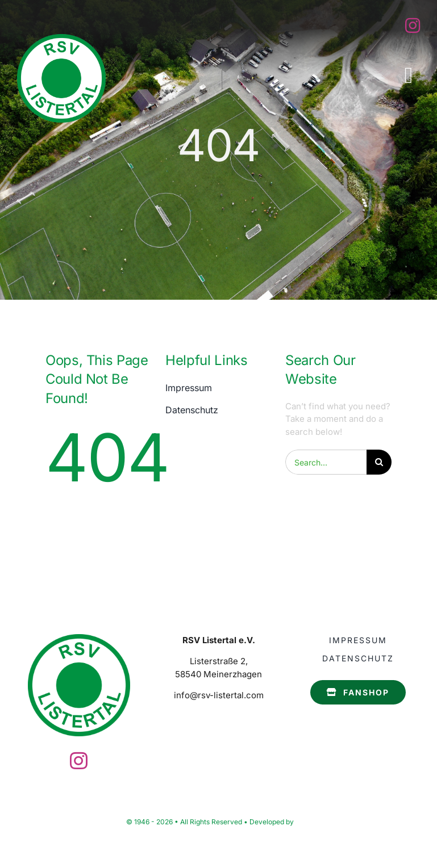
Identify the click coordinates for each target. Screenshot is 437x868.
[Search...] (326, 462)
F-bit (303, 822)
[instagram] (413, 26)
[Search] (379, 462)
